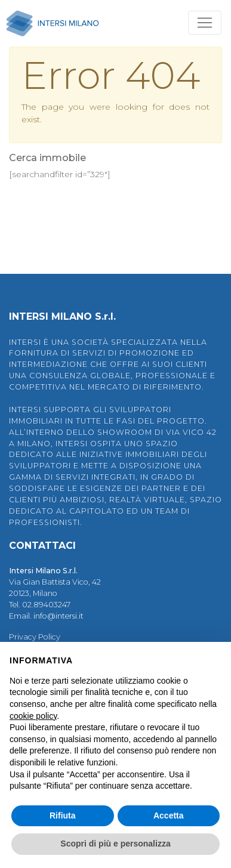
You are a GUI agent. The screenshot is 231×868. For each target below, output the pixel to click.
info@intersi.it (58, 616)
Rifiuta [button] (63, 816)
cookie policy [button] (33, 716)
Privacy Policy (35, 637)
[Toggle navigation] (205, 23)
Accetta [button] (169, 816)
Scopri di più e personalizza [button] (115, 844)
